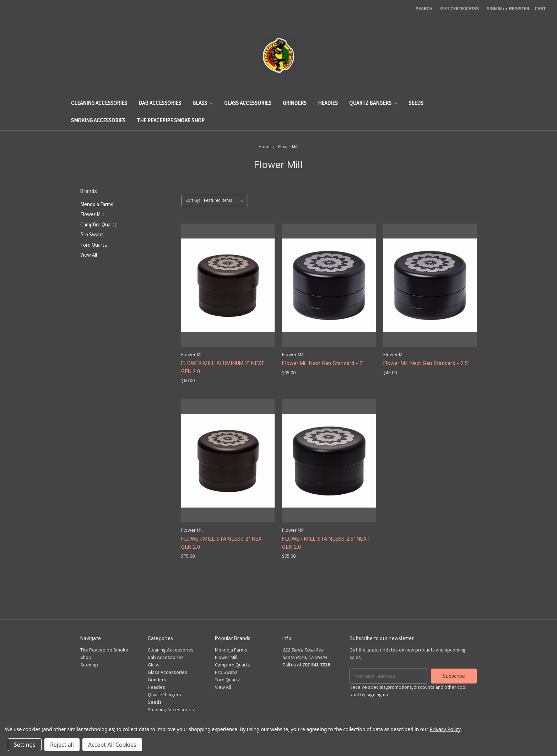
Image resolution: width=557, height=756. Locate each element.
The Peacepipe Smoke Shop (171, 120)
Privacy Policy (445, 729)
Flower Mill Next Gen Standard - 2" (323, 363)
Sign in (494, 9)
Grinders (295, 103)
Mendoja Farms (97, 204)
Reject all (62, 745)
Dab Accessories (160, 103)
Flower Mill (92, 214)
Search (424, 9)
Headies (328, 103)
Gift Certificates (459, 9)
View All (89, 255)
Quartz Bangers (373, 103)
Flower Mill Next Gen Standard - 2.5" (426, 363)
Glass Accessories (248, 103)
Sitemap (89, 665)
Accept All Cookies (112, 745)
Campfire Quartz (99, 224)
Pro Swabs (92, 234)
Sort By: (193, 200)
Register (519, 9)
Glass (203, 103)
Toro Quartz (94, 245)
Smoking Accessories (98, 120)
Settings (25, 745)
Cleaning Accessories (99, 103)
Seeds (416, 103)
